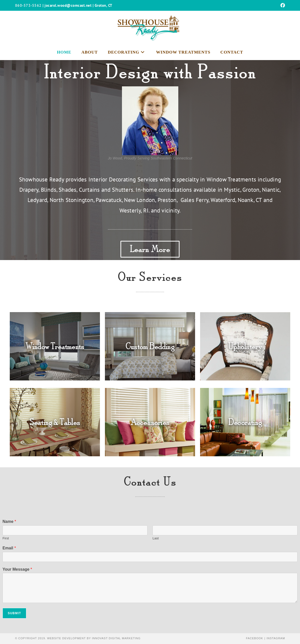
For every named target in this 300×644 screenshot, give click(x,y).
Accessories (150, 422)
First (6, 538)
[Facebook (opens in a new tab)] (282, 6)
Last (156, 538)
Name (9, 521)
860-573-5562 (28, 5)
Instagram (276, 638)
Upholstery (245, 346)
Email (9, 548)
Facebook (255, 638)
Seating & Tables (55, 422)
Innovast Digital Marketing (116, 638)
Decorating (245, 422)
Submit (14, 613)
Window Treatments (55, 346)
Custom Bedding (150, 346)
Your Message (17, 569)
